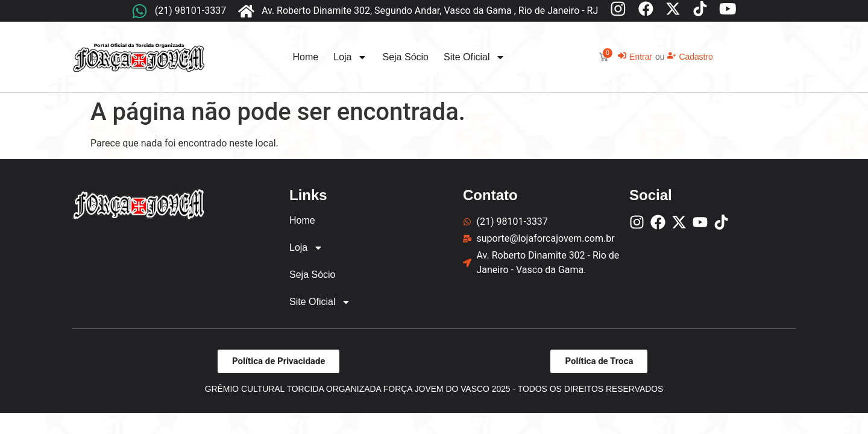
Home (306, 57)
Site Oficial (474, 57)
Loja (350, 57)
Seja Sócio (405, 57)
